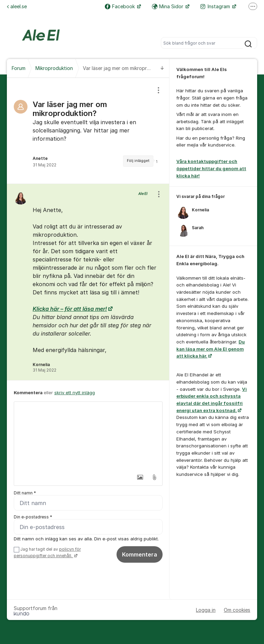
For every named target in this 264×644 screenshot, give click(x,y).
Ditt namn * (25, 493)
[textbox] (88, 436)
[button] (140, 477)
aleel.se (17, 6)
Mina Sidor (168, 6)
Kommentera (140, 554)
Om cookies (237, 610)
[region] (88, 131)
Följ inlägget (138, 161)
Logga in (206, 610)
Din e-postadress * (33, 517)
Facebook (120, 6)
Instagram (216, 6)
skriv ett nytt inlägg (75, 393)
